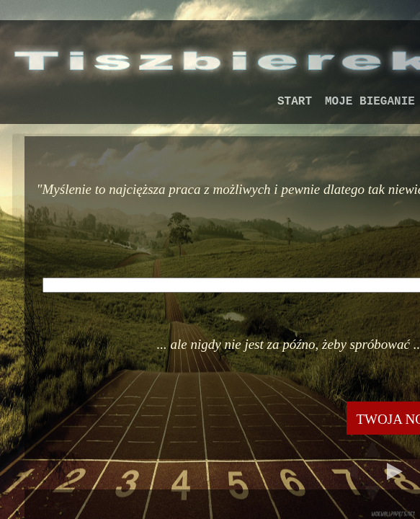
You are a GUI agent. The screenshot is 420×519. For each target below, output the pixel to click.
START (295, 102)
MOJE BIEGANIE (370, 102)
